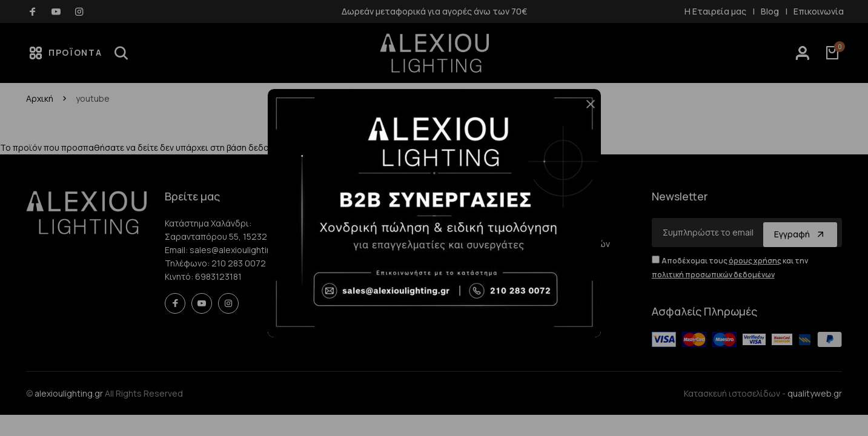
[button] (586, 109)
